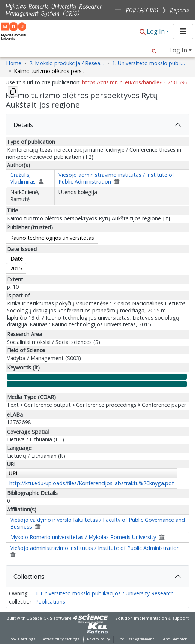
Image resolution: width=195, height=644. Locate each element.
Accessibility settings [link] (61, 639)
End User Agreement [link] (136, 639)
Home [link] (14, 63)
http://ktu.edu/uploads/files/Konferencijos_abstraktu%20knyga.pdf (91, 483)
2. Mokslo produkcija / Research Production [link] (67, 63)
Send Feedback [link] (174, 639)
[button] (142, 32)
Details (23, 125)
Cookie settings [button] (22, 639)
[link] (97, 628)
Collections (29, 577)
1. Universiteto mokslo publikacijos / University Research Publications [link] (150, 63)
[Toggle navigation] (183, 31)
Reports (180, 10)
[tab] (97, 125)
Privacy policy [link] (98, 639)
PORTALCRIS (142, 10)
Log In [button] (156, 31)
